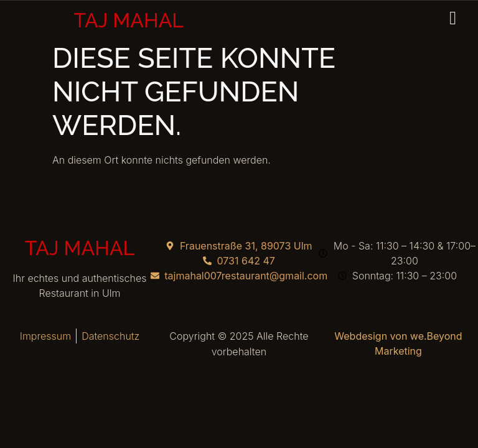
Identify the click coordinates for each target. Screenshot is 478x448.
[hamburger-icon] (454, 18)
